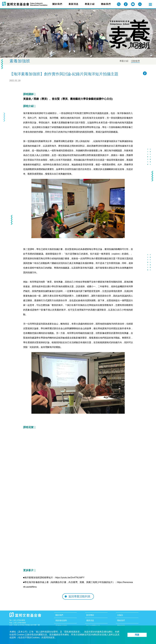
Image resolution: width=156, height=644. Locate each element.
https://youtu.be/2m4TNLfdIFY (70, 578)
